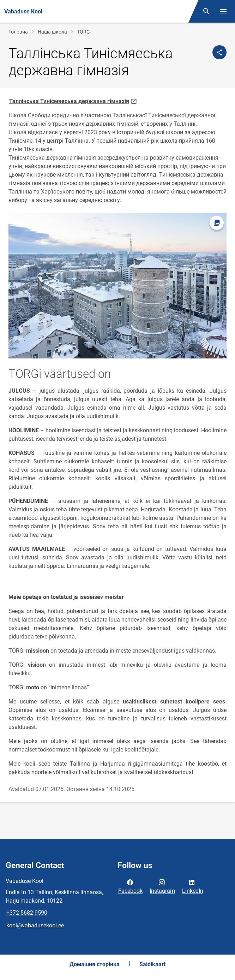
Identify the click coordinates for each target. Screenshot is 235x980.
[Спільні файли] (219, 52)
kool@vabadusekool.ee (35, 925)
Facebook (130, 886)
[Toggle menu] (223, 11)
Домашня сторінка (95, 964)
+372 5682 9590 (27, 913)
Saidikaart (152, 964)
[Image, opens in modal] (117, 286)
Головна (18, 32)
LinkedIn (193, 886)
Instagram (162, 886)
